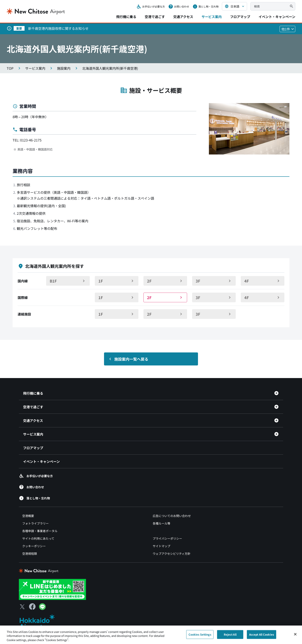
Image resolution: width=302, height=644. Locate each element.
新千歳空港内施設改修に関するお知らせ (58, 28)
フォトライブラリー (35, 523)
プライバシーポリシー (167, 538)
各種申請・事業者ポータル (40, 531)
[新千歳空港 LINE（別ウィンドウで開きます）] (52, 589)
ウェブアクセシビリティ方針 (172, 554)
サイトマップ (161, 546)
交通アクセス (183, 17)
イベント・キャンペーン (277, 17)
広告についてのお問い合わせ (172, 516)
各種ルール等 (161, 523)
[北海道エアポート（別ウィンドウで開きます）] (41, 622)
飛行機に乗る (126, 17)
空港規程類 (30, 554)
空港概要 (28, 516)
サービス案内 (212, 17)
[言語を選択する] (234, 6)
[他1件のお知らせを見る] (287, 29)
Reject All (230, 637)
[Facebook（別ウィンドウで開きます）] (32, 607)
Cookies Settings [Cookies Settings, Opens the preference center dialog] (200, 637)
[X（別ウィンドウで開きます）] (22, 607)
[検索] (292, 6)
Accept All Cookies (262, 637)
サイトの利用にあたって (38, 538)
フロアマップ (240, 17)
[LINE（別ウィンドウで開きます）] (42, 609)
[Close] (295, 636)
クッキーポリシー (34, 546)
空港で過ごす (155, 17)
